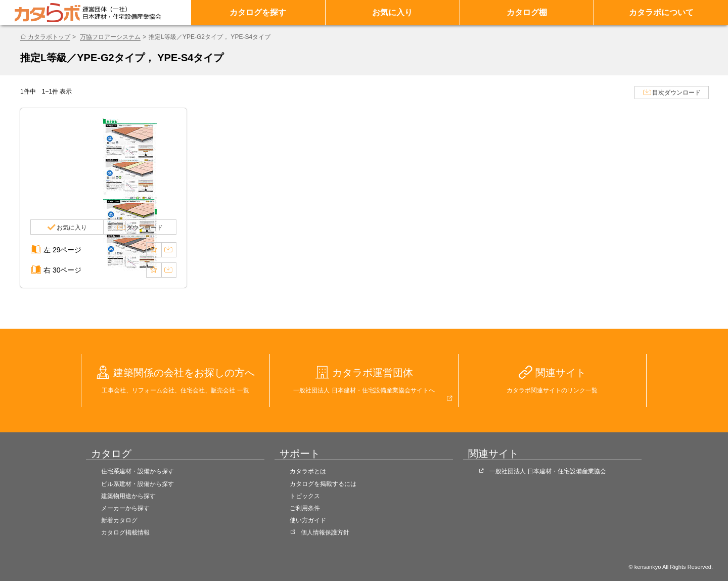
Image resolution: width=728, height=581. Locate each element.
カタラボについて (661, 12)
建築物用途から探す (128, 496)
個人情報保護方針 (325, 532)
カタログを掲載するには (323, 484)
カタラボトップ (49, 37)
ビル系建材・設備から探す (138, 484)
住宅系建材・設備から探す (138, 471)
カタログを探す (258, 12)
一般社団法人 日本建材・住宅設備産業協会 (548, 471)
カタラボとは (308, 471)
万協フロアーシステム (110, 37)
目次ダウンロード (676, 93)
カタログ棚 (527, 12)
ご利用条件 (305, 508)
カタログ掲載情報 (125, 532)
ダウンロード (145, 228)
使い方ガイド (308, 520)
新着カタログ (119, 520)
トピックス (305, 496)
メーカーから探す (125, 508)
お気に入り (392, 12)
